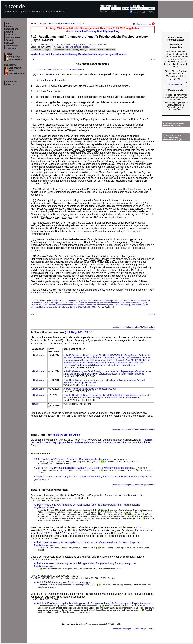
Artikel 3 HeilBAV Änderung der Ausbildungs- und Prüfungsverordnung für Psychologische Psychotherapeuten (94, 603)
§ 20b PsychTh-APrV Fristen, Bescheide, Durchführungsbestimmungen (73, 459)
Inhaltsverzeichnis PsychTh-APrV (63, 23)
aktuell (35, 371)
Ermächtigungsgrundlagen (59, 442)
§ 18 (34, 59)
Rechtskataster (17, 73)
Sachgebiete (12, 29)
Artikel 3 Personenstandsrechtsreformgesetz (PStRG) (90, 389)
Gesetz (114, 11)
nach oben (150, 327)
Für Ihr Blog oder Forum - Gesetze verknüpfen (174, 124)
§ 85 (78, 45)
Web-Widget (15, 68)
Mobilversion (16, 59)
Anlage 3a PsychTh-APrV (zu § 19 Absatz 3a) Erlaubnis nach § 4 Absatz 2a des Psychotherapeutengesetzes (93, 477)
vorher (42, 355)
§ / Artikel (104, 11)
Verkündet (11, 35)
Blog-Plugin (15, 57)
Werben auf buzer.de (11, 83)
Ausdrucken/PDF (136, 327)
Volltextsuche (137, 6)
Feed (11, 71)
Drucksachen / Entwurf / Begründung (70, 49)
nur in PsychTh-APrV (144, 12)
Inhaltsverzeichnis (120, 327)
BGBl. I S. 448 (101, 45)
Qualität (10, 40)
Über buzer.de (13, 37)
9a (78, 259)
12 (132, 119)
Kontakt (10, 43)
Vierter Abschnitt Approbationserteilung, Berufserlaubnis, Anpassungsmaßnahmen (79, 54)
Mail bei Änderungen (144, 24)
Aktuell (9, 32)
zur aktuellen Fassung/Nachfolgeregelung (95, 31)
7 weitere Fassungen (41, 49)
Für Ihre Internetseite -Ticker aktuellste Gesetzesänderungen (173, 137)
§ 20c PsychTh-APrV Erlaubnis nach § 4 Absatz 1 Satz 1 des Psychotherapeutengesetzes (83, 468)
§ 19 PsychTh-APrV (78, 332)
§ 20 (151, 59)
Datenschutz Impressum (12, 47)
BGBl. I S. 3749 (52, 45)
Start (8, 23)
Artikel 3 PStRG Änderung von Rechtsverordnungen (62, 582)
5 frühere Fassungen (47, 69)
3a (147, 192)
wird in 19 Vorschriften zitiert (103, 49)
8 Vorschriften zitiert (75, 69)
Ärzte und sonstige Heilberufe (78, 47)
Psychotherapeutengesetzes (85, 150)
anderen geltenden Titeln (88, 442)
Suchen (9, 26)
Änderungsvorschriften (115, 442)
